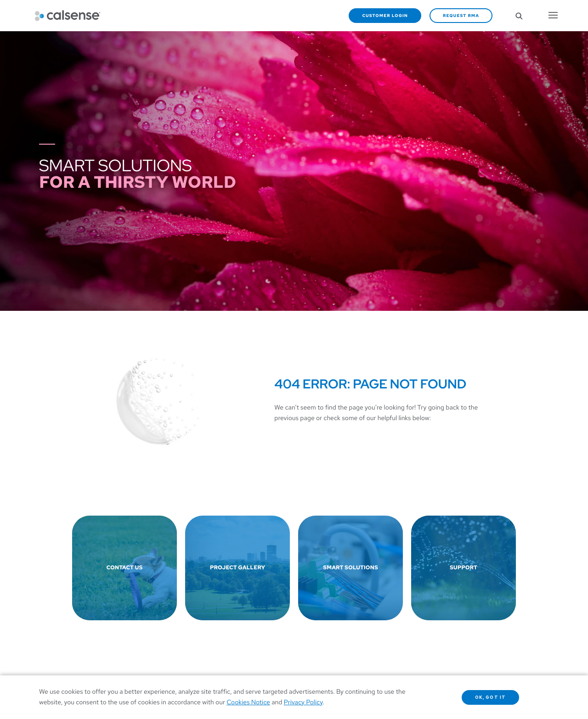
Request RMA (461, 16)
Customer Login (385, 16)
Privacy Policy (303, 702)
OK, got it (490, 697)
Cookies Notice (248, 702)
